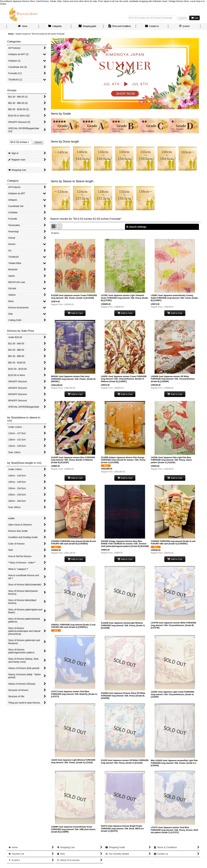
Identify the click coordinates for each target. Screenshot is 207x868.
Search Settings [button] (136, 227)
